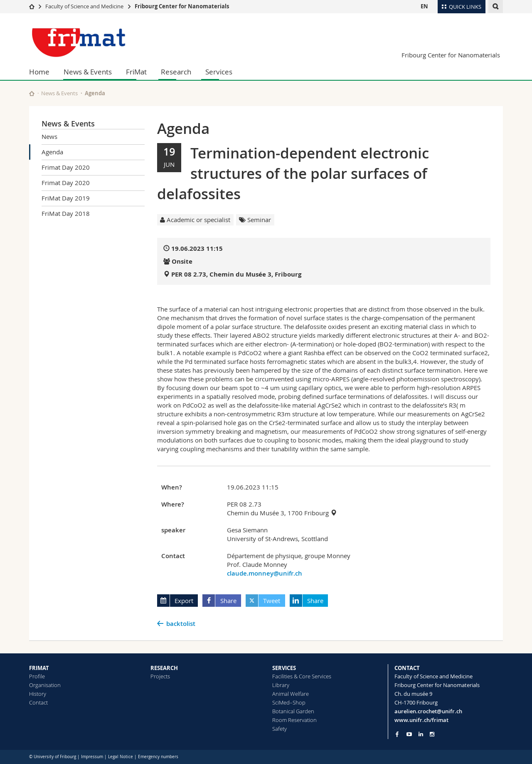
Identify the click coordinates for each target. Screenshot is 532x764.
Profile (37, 676)
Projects (160, 676)
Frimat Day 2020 (66, 167)
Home (39, 72)
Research (176, 72)
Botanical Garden (293, 711)
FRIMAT (39, 668)
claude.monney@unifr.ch (265, 573)
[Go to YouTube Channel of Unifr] (409, 734)
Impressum (92, 757)
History (38, 694)
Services (219, 72)
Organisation (45, 685)
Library (281, 685)
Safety (280, 729)
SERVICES (284, 668)
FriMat (136, 72)
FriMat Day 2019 (66, 198)
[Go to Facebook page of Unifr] (397, 734)
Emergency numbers (158, 757)
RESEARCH (164, 668)
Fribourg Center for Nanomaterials (182, 6)
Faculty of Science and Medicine (84, 6)
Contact (38, 702)
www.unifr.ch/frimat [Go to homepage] (421, 720)
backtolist (181, 624)
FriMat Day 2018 (66, 213)
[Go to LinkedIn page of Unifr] (421, 734)
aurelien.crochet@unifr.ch (428, 711)
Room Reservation (294, 720)
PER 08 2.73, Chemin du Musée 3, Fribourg (236, 274)
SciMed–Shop (289, 702)
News (49, 136)
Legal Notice (121, 757)
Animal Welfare (291, 694)
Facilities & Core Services (302, 676)
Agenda (52, 152)
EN (424, 6)
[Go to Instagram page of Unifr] (432, 734)
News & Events (88, 72)
